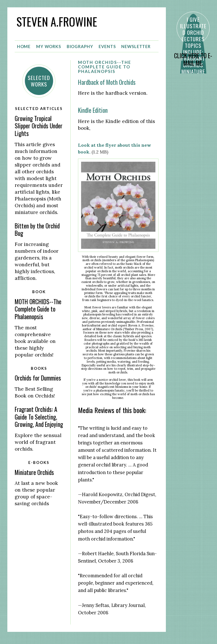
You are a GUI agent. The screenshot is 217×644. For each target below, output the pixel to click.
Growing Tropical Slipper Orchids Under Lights (39, 126)
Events (107, 46)
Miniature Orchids (34, 472)
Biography (80, 46)
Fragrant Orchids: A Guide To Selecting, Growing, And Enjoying (39, 417)
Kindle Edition (93, 110)
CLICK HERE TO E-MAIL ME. (193, 59)
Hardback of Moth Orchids (107, 82)
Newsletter (136, 46)
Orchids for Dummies (38, 378)
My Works (49, 46)
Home (24, 46)
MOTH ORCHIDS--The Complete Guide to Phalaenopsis (38, 309)
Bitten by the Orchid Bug (37, 229)
